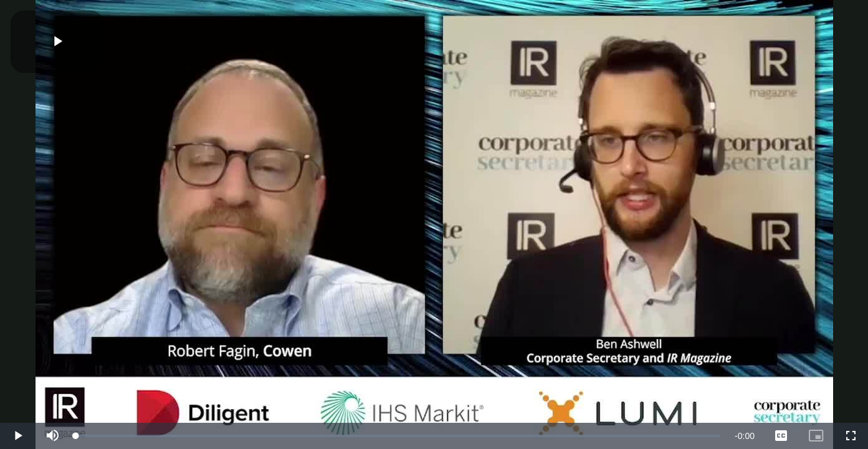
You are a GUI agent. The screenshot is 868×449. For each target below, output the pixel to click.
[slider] (398, 436)
